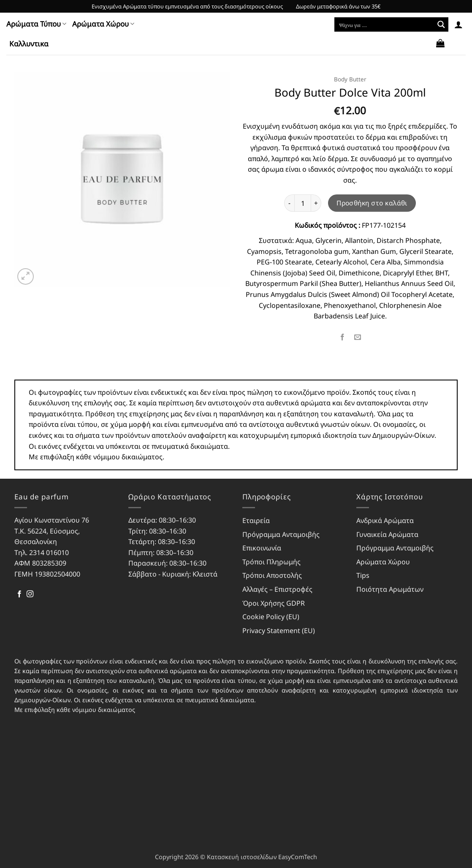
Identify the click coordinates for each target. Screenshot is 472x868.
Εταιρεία (256, 520)
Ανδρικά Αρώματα (385, 520)
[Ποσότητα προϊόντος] (303, 203)
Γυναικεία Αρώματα (387, 534)
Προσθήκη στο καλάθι (372, 203)
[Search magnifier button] (441, 24)
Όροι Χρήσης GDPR (274, 603)
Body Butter (350, 79)
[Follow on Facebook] (19, 594)
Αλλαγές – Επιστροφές (277, 589)
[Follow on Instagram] (30, 594)
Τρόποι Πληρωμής (271, 562)
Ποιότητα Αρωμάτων (390, 589)
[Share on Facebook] (342, 338)
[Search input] (385, 24)
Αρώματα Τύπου (36, 24)
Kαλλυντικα (29, 44)
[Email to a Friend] (358, 338)
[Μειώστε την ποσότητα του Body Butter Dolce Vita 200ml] (289, 203)
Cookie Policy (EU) (271, 617)
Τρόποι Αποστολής (272, 575)
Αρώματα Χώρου (103, 24)
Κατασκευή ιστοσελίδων (242, 857)
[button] (458, 24)
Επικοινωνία (262, 548)
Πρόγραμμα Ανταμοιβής (281, 534)
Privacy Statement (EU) (279, 631)
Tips (363, 575)
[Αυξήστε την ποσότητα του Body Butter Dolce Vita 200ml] (316, 203)
